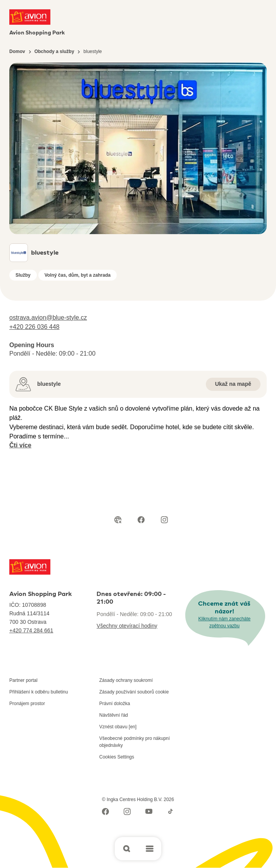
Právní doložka (115, 704)
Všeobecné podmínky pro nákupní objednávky (135, 742)
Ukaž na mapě (233, 384)
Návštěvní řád (114, 715)
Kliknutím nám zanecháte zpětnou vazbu (225, 622)
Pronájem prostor (27, 704)
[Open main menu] (150, 849)
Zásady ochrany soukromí (126, 680)
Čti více (20, 445)
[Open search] (126, 849)
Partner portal (23, 680)
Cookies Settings (117, 757)
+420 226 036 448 (34, 327)
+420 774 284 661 (31, 630)
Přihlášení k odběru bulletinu (39, 692)
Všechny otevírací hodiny (127, 626)
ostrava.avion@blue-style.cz (48, 318)
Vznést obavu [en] (118, 727)
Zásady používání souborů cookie (134, 692)
